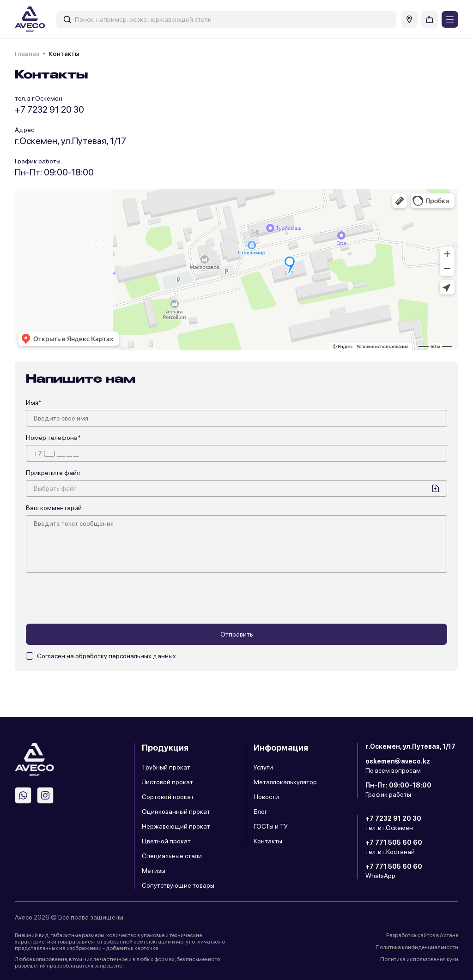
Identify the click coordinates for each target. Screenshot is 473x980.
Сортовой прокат (168, 797)
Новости (266, 797)
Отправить (237, 634)
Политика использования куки (419, 959)
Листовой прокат (167, 782)
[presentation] (96, 598)
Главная (27, 54)
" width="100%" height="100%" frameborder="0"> (236, 270)
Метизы (154, 871)
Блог (261, 812)
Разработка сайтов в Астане (422, 935)
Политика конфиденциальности (417, 947)
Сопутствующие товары (178, 885)
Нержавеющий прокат (176, 826)
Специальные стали (172, 856)
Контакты (268, 841)
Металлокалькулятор (285, 782)
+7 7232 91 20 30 (49, 109)
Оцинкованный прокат (176, 812)
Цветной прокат (166, 841)
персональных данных (142, 656)
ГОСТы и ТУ (271, 826)
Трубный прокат (166, 767)
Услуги (263, 767)
